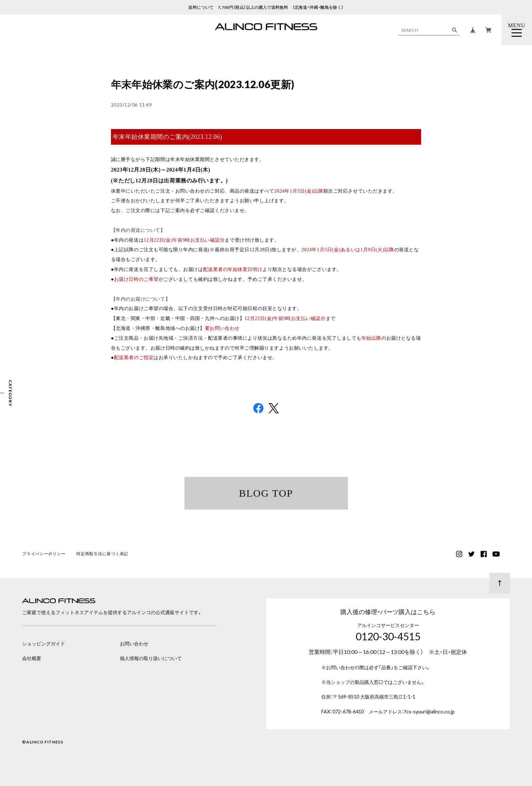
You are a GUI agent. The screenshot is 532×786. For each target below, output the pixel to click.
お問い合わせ (134, 644)
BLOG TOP (266, 493)
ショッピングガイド (44, 644)
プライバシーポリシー (44, 554)
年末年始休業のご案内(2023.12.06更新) (203, 84)
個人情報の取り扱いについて (151, 658)
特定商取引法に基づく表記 (102, 554)
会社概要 (32, 658)
